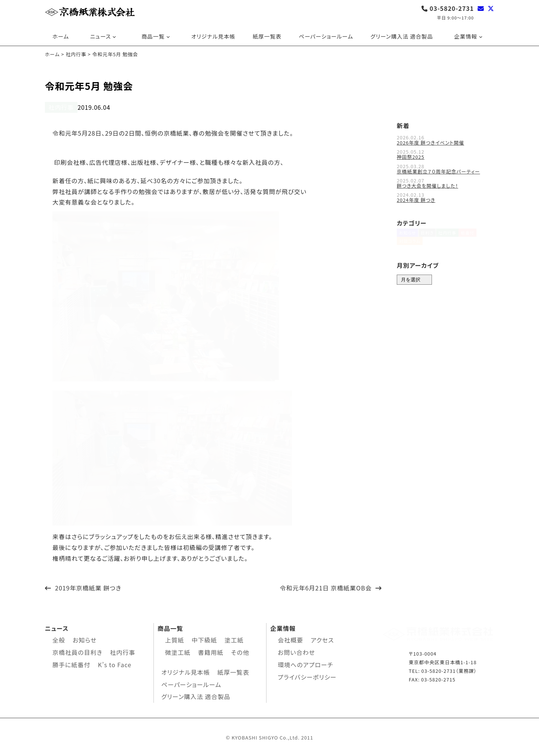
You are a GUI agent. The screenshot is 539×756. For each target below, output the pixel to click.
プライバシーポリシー (307, 676)
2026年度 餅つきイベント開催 (430, 142)
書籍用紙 (211, 651)
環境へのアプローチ (305, 663)
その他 (240, 651)
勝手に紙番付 (71, 663)
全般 (59, 639)
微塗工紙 (178, 651)
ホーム (61, 36)
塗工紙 (234, 639)
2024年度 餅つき (416, 199)
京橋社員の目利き (77, 651)
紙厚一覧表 (267, 36)
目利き (431, 236)
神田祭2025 (411, 156)
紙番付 (479, 236)
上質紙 (175, 639)
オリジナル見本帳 (213, 36)
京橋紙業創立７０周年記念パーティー (438, 170)
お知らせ (408, 236)
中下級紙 (204, 639)
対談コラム (410, 248)
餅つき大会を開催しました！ (427, 185)
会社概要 (290, 639)
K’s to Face (115, 663)
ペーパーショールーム (326, 36)
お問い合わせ (296, 651)
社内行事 (59, 107)
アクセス (322, 639)
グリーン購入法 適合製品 (402, 36)
